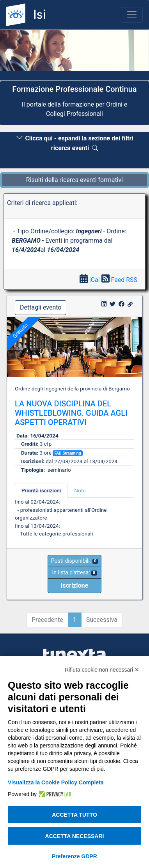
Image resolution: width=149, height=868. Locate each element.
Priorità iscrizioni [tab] (41, 490)
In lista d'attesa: (74, 572)
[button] (11, 53)
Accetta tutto (74, 815)
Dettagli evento (41, 307)
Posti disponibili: (74, 561)
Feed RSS (119, 280)
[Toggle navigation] (132, 15)
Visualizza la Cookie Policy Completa (56, 782)
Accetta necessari (75, 836)
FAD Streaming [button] (67, 453)
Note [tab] (80, 490)
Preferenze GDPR (74, 856)
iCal (90, 280)
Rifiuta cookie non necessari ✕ (102, 670)
